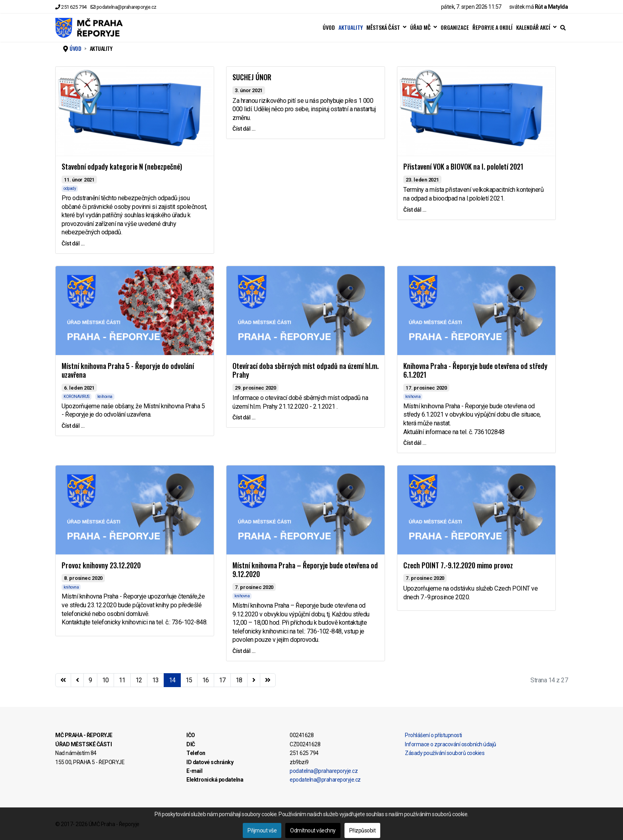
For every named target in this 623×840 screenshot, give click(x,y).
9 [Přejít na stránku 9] (90, 680)
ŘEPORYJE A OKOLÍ (492, 27)
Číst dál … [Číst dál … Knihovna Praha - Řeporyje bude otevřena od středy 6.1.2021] (415, 443)
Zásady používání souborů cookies (445, 753)
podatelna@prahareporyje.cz (127, 7)
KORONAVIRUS (76, 397)
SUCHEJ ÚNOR (252, 77)
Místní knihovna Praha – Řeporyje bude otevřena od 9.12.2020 (305, 570)
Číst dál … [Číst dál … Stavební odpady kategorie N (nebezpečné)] (73, 243)
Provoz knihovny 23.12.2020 (101, 565)
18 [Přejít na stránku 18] (239, 680)
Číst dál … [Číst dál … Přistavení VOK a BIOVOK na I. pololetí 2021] (415, 210)
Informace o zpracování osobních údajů (451, 744)
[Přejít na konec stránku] (268, 680)
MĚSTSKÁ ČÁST (383, 27)
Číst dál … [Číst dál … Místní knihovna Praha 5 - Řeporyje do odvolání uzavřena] (73, 426)
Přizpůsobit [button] (363, 830)
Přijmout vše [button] (262, 830)
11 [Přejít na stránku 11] (122, 680)
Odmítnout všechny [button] (313, 830)
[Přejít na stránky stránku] (77, 680)
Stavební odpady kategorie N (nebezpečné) (122, 166)
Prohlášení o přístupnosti (433, 735)
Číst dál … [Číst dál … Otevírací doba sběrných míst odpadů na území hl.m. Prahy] (244, 417)
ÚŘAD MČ (420, 27)
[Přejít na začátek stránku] (63, 680)
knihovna (105, 397)
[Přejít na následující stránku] (254, 680)
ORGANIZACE (455, 27)
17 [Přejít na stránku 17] (222, 680)
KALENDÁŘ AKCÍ (533, 27)
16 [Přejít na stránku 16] (206, 680)
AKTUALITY (351, 27)
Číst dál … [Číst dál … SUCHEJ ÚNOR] (244, 129)
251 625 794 (74, 7)
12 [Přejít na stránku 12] (139, 680)
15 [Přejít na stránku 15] (189, 680)
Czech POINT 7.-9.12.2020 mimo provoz (458, 565)
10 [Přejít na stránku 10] (105, 680)
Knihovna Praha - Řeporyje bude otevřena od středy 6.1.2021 (475, 370)
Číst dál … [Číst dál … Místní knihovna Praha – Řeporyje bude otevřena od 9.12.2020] (244, 651)
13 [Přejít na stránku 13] (156, 680)
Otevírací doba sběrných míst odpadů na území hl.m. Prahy (306, 370)
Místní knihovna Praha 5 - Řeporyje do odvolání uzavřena (128, 370)
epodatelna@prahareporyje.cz (325, 780)
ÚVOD (329, 27)
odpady (70, 188)
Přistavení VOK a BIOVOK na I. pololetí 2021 (463, 166)
